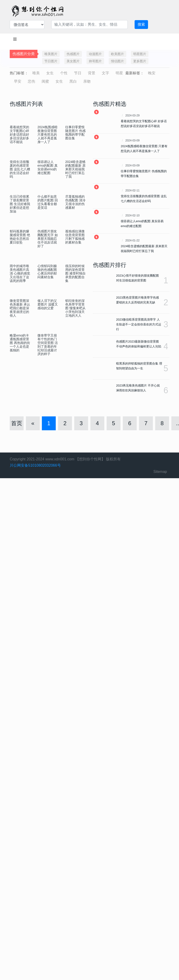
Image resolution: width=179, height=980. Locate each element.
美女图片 (73, 61)
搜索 (141, 24)
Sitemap (160, 472)
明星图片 (140, 54)
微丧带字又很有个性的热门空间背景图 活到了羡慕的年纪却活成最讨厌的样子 (48, 345)
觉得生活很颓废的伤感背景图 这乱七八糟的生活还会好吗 (20, 169)
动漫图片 (95, 54)
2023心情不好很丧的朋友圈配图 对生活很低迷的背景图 (137, 278)
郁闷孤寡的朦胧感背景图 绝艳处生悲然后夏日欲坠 (20, 237)
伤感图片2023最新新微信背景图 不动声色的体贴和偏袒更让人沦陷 (139, 344)
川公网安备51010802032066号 (35, 465)
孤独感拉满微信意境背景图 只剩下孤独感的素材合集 (75, 237)
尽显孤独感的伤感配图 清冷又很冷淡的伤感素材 (75, 202)
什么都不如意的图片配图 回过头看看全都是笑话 (48, 202)
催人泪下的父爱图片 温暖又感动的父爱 (48, 304)
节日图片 (51, 61)
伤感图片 (73, 54)
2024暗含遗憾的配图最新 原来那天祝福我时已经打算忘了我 (75, 169)
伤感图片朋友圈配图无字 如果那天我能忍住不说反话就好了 (48, 239)
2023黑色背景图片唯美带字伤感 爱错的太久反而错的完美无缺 (137, 300)
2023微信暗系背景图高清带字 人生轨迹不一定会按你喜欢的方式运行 (139, 324)
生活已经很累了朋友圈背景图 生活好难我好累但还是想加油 (20, 204)
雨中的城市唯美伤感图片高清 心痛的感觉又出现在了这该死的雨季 (20, 273)
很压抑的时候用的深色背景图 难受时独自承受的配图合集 (75, 273)
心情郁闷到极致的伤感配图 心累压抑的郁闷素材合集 (47, 272)
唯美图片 (51, 54)
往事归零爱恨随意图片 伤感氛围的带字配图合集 (75, 133)
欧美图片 (117, 54)
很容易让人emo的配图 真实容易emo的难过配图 (48, 167)
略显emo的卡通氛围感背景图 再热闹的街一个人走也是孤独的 (20, 343)
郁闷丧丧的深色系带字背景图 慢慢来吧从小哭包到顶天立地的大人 (75, 308)
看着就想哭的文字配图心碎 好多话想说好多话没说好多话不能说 (19, 134)
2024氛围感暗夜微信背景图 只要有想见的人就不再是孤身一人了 (48, 134)
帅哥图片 (95, 61)
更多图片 (140, 61)
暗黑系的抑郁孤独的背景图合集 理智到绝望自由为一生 (139, 366)
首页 (17, 423)
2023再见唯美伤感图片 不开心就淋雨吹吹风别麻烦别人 (138, 388)
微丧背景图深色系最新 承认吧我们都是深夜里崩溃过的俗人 (20, 308)
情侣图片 (117, 61)
